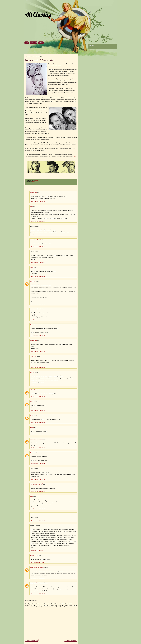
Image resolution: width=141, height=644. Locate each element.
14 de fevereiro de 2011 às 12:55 (38, 201)
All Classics (38, 14)
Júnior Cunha (34, 356)
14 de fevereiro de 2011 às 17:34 (38, 276)
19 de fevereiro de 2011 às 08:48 (38, 479)
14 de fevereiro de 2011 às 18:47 (38, 320)
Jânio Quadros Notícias (36, 439)
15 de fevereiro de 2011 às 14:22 (38, 397)
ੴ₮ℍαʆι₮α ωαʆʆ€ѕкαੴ (36, 484)
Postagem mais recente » (32, 640)
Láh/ (31, 206)
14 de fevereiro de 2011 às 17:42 (38, 304)
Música (33, 182)
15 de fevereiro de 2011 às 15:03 (38, 422)
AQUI (75, 156)
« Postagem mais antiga (71, 640)
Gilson (32, 427)
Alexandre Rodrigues (36, 390)
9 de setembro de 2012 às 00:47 (37, 562)
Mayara (32, 372)
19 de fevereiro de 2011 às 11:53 (38, 491)
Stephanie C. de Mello (36, 240)
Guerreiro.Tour (34, 555)
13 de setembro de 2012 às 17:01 (38, 594)
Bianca (32, 325)
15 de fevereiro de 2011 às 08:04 (38, 336)
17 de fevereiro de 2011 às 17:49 (38, 434)
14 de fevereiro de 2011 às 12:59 (38, 221)
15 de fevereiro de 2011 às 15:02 (38, 410)
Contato (41, 43)
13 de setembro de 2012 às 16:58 (38, 578)
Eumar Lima (33, 193)
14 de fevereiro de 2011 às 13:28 (38, 235)
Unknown (33, 281)
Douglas (32, 402)
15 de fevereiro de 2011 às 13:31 (38, 385)
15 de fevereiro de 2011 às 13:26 (38, 367)
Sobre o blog (33, 43)
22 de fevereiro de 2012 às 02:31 (38, 521)
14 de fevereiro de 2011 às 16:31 (38, 262)
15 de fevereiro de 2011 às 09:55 (38, 351)
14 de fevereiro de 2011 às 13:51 (38, 247)
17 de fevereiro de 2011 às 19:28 (38, 464)
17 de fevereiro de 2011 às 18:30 (38, 448)
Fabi (31, 496)
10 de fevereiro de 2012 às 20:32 (38, 509)
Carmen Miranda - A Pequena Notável (40, 60)
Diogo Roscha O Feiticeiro (37, 567)
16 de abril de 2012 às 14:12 (37, 550)
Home (27, 43)
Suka (32, 267)
